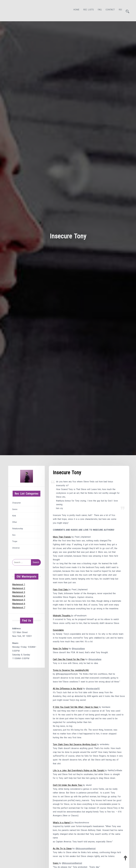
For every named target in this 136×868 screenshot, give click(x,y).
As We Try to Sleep (62, 850)
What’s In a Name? (62, 824)
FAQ (97, 10)
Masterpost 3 (19, 591)
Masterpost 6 (19, 603)
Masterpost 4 (19, 595)
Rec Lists (86, 10)
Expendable (58, 630)
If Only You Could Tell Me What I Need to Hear (76, 707)
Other (15, 521)
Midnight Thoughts (62, 615)
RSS (118, 10)
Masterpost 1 (19, 584)
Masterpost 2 (19, 588)
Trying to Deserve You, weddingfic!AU (71, 670)
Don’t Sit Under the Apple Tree (68, 786)
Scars (56, 864)
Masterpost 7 (19, 607)
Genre (15, 509)
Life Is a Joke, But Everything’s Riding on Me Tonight (79, 771)
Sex (14, 534)
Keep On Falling (60, 649)
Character (17, 502)
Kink (14, 515)
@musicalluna (78, 649)
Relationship (18, 528)
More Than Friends (62, 536)
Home (74, 10)
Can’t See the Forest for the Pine (69, 660)
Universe (16, 547)
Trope (15, 541)
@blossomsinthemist (86, 850)
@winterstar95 (93, 689)
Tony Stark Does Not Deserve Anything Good (75, 745)
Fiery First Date (61, 589)
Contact (108, 10)
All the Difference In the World (68, 689)
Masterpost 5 (19, 599)
